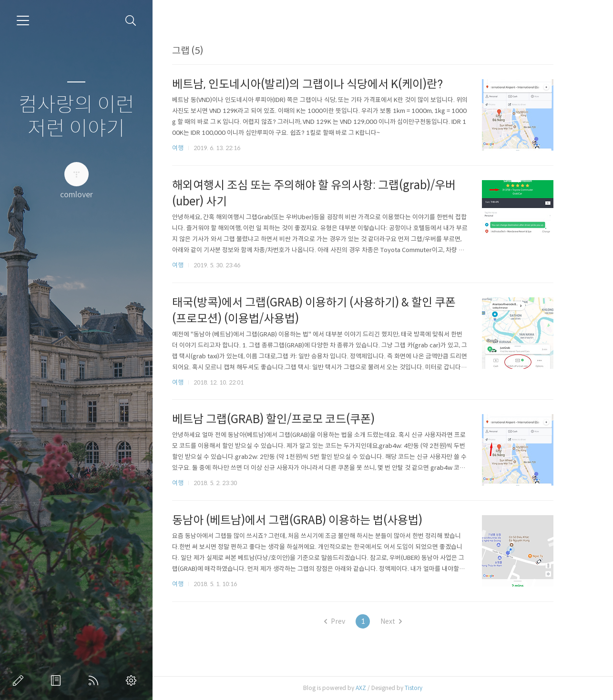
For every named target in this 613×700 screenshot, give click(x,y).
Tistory (428, 688)
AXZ (375, 688)
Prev (348, 621)
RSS (95, 680)
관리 (133, 680)
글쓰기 (20, 680)
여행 (192, 148)
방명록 (58, 680)
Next (405, 621)
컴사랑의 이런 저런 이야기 (77, 117)
